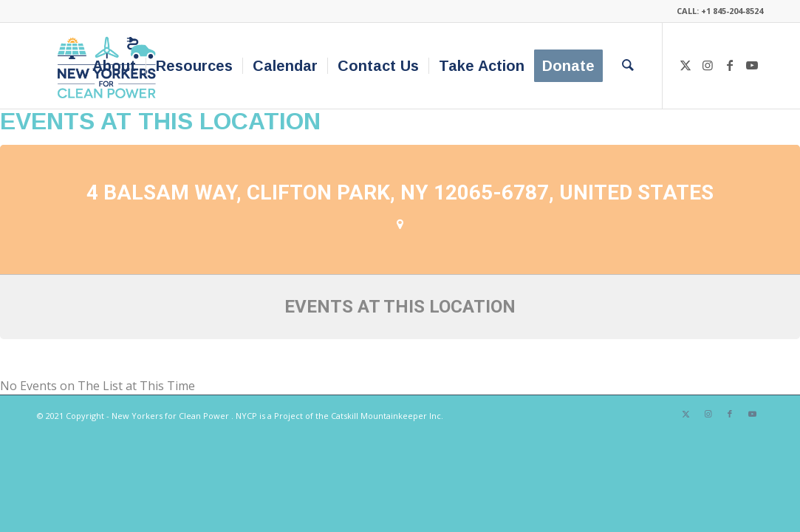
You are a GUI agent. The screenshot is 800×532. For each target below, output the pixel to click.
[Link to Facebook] (730, 65)
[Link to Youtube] (752, 65)
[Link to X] (686, 65)
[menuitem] (114, 66)
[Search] (628, 66)
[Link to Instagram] (708, 65)
